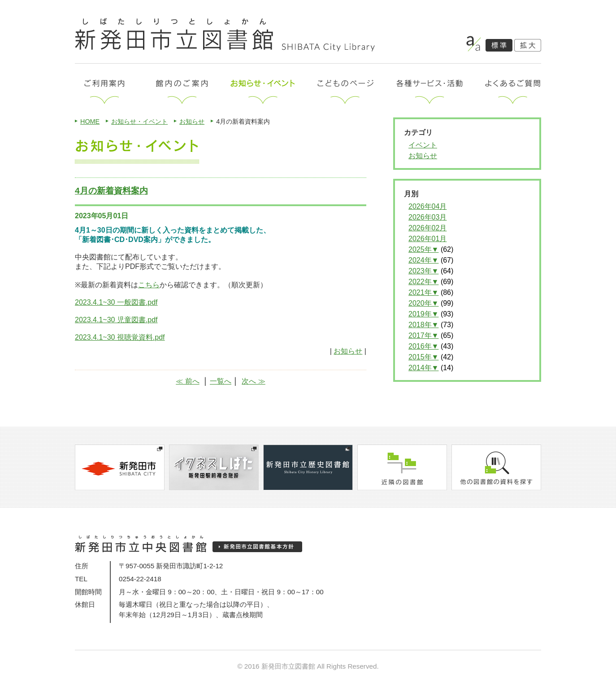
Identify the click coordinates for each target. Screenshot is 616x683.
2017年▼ (423, 335)
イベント (423, 145)
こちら (149, 285)
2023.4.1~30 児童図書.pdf (116, 320)
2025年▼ (423, 249)
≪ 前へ (187, 381)
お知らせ (192, 121)
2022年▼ (423, 282)
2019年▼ (423, 314)
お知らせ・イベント (139, 121)
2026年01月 (427, 239)
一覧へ (221, 381)
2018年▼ (423, 325)
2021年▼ (423, 292)
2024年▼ (423, 260)
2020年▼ (423, 303)
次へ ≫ (253, 381)
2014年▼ (423, 368)
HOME (90, 121)
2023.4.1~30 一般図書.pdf (116, 302)
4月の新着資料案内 (111, 191)
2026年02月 (427, 228)
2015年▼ (423, 357)
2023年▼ (423, 271)
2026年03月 (427, 217)
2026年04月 (427, 206)
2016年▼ (423, 346)
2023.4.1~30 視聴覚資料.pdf (120, 337)
